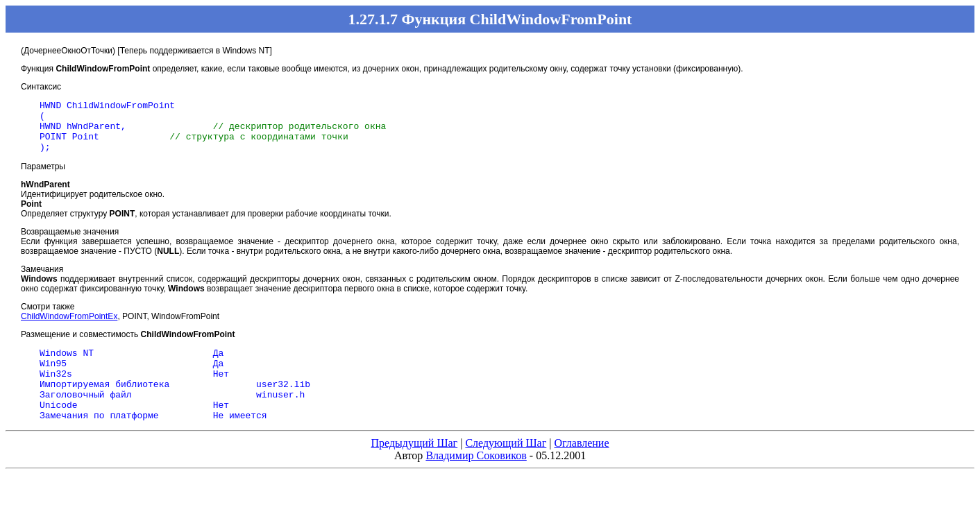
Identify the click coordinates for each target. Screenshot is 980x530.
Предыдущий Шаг (414, 468)
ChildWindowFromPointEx (69, 327)
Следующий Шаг (506, 468)
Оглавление (581, 468)
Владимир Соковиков (476, 480)
